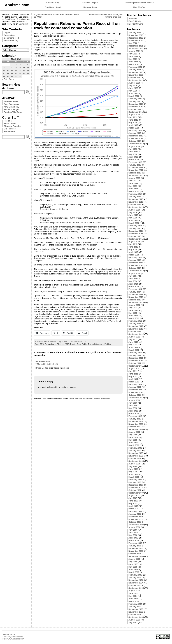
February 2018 (135, 162)
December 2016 (136, 199)
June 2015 (133, 247)
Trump (91, 344)
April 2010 (133, 411)
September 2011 (136, 366)
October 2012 (135, 331)
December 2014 (136, 263)
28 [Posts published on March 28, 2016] (8, 76)
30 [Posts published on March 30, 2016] (16, 76)
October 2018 (135, 141)
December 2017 (136, 167)
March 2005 (134, 572)
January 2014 (135, 292)
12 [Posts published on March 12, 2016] (28, 68)
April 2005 (133, 570)
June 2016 (133, 215)
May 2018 (133, 154)
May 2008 (133, 472)
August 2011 (134, 369)
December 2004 (136, 580)
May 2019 (133, 123)
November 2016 (136, 202)
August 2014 (134, 273)
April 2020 (133, 93)
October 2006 (135, 522)
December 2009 (136, 421)
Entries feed (10, 35)
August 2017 (134, 178)
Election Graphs (90, 3)
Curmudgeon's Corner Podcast (140, 3)
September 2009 (136, 429)
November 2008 (136, 456)
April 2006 (133, 538)
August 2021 (134, 51)
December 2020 (136, 72)
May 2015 (133, 249)
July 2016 (133, 212)
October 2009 (135, 427)
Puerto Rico (75, 344)
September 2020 (136, 80)
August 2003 (134, 620)
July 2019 (133, 117)
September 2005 (136, 556)
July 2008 (133, 466)
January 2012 (135, 355)
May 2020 (133, 91)
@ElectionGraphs (94, 316)
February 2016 (135, 226)
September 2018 (136, 144)
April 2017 (133, 189)
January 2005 (135, 577)
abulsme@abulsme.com (13, 637)
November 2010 (136, 392)
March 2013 (134, 318)
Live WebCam (140, 7)
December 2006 (136, 517)
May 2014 (133, 281)
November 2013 (136, 297)
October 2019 (135, 109)
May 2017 (133, 186)
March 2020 (134, 96)
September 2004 (136, 588)
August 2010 (134, 400)
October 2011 (135, 363)
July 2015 (133, 244)
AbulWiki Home (11, 102)
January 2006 (135, 546)
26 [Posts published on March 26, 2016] (28, 73)
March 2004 (134, 601)
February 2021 (135, 67)
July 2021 (133, 54)
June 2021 (133, 56)
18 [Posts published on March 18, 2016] (24, 70)
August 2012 (134, 337)
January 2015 (135, 260)
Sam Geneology (11, 104)
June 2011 (133, 374)
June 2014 (133, 279)
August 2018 (134, 146)
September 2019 (136, 112)
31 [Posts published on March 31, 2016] (20, 76)
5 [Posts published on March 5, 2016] (28, 65)
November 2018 (136, 138)
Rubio (84, 344)
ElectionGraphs (136, 24)
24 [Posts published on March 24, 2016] (20, 73)
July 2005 (133, 562)
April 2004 (133, 599)
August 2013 (134, 305)
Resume (8, 121)
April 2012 (133, 347)
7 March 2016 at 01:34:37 (47, 364)
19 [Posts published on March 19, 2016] (28, 70)
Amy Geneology (11, 107)
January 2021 (135, 70)
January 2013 (135, 324)
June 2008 (133, 469)
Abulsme (133, 19)
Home (77, 15)
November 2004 (136, 583)
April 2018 (133, 157)
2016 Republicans (48, 344)
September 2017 (136, 175)
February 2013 (135, 321)
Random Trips (90, 7)
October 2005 (135, 554)
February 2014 (135, 289)
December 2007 (136, 485)
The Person (9, 131)
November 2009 (136, 424)
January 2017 (135, 197)
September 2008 (136, 461)
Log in (7, 33)
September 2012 (136, 334)
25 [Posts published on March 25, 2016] (24, 73)
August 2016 (134, 210)
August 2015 (134, 242)
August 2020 (134, 83)
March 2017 (134, 191)
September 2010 (136, 398)
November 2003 (136, 612)
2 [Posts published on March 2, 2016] (16, 65)
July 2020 (133, 85)
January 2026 (135, 33)
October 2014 (135, 268)
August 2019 (134, 115)
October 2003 (135, 615)
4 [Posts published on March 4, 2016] (24, 65)
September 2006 (136, 525)
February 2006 (135, 543)
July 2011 (133, 371)
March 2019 (134, 128)
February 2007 (135, 511)
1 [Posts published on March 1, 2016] (12, 65)
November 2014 (136, 265)
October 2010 (135, 395)
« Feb (5, 79)
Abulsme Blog (53, 3)
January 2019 (135, 133)
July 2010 (133, 403)
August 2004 (134, 591)
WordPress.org (11, 41)
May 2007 (133, 503)
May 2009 (133, 440)
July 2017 (133, 181)
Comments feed (11, 38)
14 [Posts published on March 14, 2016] (8, 70)
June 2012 (133, 342)
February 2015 (135, 257)
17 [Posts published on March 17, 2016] (20, 70)
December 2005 (136, 548)
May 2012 (133, 345)
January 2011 (135, 387)
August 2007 (134, 495)
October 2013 (135, 300)
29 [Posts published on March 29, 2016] (12, 76)
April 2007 (133, 506)
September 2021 (136, 48)
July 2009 (133, 435)
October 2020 (135, 78)
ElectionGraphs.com (88, 305)
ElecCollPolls (135, 21)
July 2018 (133, 149)
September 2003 (136, 617)
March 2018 (134, 160)
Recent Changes (12, 109)
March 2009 (134, 445)
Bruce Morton (43, 362)
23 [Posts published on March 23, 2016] (16, 73)
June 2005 (133, 564)
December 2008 (136, 453)
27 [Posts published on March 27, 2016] (4, 76)
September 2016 (136, 207)
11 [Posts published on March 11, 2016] (24, 68)
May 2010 (133, 408)
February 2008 (135, 480)
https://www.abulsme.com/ (13, 639)
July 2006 (133, 530)
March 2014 (134, 287)
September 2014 (136, 271)
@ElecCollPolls (99, 321)
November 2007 (136, 488)
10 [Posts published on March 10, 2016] (20, 68)
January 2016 (135, 228)
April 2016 (133, 220)
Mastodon (23, 24)
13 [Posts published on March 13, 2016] (4, 70)
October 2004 (135, 585)
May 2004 (133, 596)
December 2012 (136, 326)
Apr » (11, 79)
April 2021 (133, 62)
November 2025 (136, 35)
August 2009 (134, 432)
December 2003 (136, 609)
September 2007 (136, 493)
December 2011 (136, 358)
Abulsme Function (13, 126)
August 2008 (134, 464)
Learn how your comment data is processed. (90, 399)
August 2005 (134, 559)
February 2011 (135, 384)
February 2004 (135, 604)
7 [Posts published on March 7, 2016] (8, 68)
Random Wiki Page (13, 112)
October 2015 (135, 236)
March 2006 (134, 540)
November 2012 (136, 329)
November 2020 (136, 75)
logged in (54, 387)
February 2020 (135, 99)
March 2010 (134, 413)
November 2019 (136, 107)
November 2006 (136, 519)
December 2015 (136, 231)
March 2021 (134, 64)
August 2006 (134, 527)
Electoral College (71, 307)
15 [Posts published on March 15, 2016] (12, 70)
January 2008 (135, 482)
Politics (108, 344)
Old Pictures (10, 129)
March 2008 (134, 477)
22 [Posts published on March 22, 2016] (12, 73)
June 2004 (133, 593)
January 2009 (135, 451)
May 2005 (133, 567)
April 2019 (133, 125)
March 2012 (134, 350)
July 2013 (133, 308)
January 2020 (135, 101)
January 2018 (135, 165)
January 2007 (135, 514)
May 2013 (133, 313)
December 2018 (136, 136)
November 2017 (136, 170)
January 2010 (135, 419)
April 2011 (133, 379)
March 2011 (134, 382)
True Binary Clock (53, 7)
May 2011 (133, 376)
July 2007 (133, 498)
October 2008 (135, 458)
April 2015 (133, 252)
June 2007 (133, 501)
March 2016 (134, 223)
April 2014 (133, 284)
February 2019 (135, 130)
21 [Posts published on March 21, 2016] (8, 73)
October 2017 (135, 173)
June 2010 (133, 406)
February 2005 (135, 575)
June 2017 (133, 183)
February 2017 (135, 194)
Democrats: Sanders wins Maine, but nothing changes (105, 16)
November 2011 (136, 361)
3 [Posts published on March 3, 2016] (20, 65)
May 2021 (133, 59)
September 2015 (136, 239)
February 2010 (135, 416)
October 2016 (135, 205)
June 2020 (133, 88)
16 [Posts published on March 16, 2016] (16, 70)
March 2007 (134, 509)
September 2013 (136, 302)
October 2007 (135, 490)
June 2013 (133, 310)
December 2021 (136, 46)
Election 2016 (63, 344)
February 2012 (135, 353)
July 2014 (133, 276)
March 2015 (134, 255)
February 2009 (135, 448)
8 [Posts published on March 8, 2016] (12, 68)
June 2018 (133, 152)
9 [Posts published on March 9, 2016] (16, 68)
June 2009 (133, 437)
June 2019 (133, 120)
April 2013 (133, 316)
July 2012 (133, 339)
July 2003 (133, 622)
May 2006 (133, 535)
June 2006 (133, 533)
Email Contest (10, 123)
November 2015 (136, 234)
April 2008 (133, 474)
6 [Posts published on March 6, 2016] (4, 68)
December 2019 (136, 104)
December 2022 (136, 38)
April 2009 (133, 443)
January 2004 (135, 607)
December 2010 (136, 390)
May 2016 (133, 218)
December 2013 (136, 294)
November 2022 (136, 41)
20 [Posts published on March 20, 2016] (4, 73)
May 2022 (133, 43)
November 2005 (136, 551)
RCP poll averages (86, 174)
